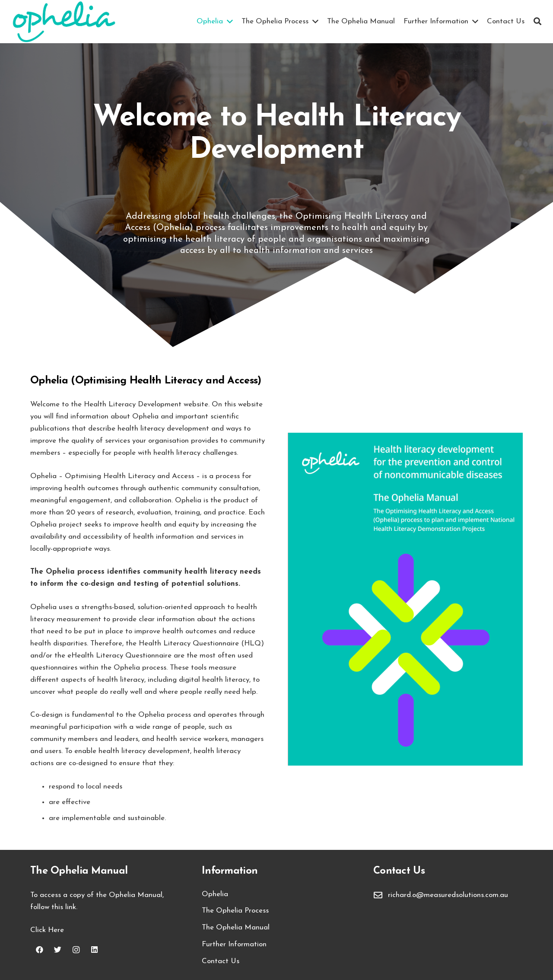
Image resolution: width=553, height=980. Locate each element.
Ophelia (215, 894)
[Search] (537, 22)
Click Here (47, 930)
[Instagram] (76, 950)
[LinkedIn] (95, 950)
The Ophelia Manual (236, 927)
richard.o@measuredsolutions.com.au (448, 895)
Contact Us (221, 961)
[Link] (64, 22)
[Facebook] (40, 950)
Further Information (234, 944)
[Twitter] (58, 950)
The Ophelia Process (235, 911)
